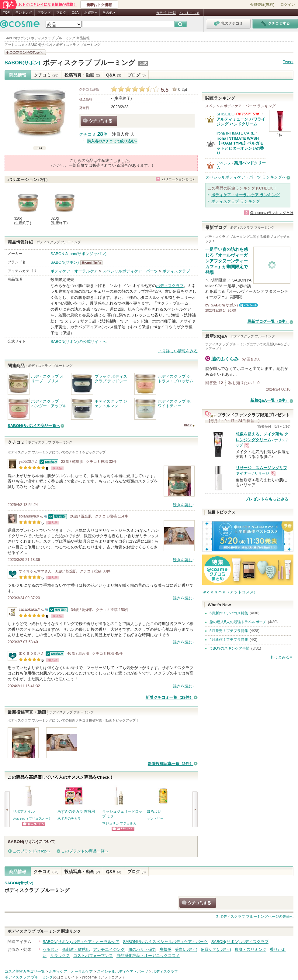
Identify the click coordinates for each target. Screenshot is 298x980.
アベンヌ (224, 163)
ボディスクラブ (176, 271)
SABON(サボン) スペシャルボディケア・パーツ (165, 942)
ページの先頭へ (256, 917)
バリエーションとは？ (178, 179)
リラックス (60, 956)
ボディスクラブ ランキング (236, 201)
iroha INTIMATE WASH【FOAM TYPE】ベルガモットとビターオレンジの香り (240, 146)
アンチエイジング (109, 949)
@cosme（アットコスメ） (104, 977)
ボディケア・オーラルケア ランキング (246, 195)
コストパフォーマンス (93, 956)
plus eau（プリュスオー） (32, 818)
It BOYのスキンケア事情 (230, 648)
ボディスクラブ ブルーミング (89, 63)
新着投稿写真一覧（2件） (171, 764)
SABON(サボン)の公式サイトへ (78, 341)
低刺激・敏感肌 (76, 949)
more (188, 425)
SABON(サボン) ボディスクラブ (240, 942)
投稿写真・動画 (82, 75)
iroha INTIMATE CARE (236, 133)
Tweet (288, 62)
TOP (6, 12)
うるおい (50, 949)
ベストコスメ (189, 13)
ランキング (24, 12)
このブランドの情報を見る (25, 52)
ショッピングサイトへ (34, 824)
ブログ (61, 12)
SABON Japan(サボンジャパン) (78, 254)
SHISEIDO (225, 114)
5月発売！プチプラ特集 (229, 631)
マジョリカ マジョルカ (119, 823)
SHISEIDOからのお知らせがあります (248, 114)
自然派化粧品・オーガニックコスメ (148, 956)
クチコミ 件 (93, 134)
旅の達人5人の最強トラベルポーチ (238, 622)
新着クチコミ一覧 (170, 697)
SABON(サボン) (23, 63)
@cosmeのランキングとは (272, 213)
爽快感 (166, 949)
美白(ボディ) (186, 949)
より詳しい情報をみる (178, 351)
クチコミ (46, 75)
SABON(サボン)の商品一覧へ (34, 426)
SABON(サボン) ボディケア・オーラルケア (81, 942)
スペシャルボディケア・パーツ (130, 271)
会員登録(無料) (262, 5)
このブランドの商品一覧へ (85, 851)
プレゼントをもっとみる (267, 499)
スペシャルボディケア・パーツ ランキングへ (246, 177)
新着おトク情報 (99, 5)
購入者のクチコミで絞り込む (111, 141)
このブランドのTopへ (31, 851)
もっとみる (280, 657)
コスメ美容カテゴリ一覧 (25, 971)
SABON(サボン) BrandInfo (93, 263)
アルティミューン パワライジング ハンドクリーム (241, 122)
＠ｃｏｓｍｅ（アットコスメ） (230, 592)
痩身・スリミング (251, 949)
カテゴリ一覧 (166, 13)
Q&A (75, 12)
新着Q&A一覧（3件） (270, 400)
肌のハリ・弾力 (142, 949)
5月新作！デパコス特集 (229, 613)
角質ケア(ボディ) (216, 949)
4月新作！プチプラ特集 (229, 640)
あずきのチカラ (69, 818)
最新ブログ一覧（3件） (268, 321)
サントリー (155, 818)
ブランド (44, 12)
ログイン (288, 5)
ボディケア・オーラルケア (74, 271)
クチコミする (99, 121)
